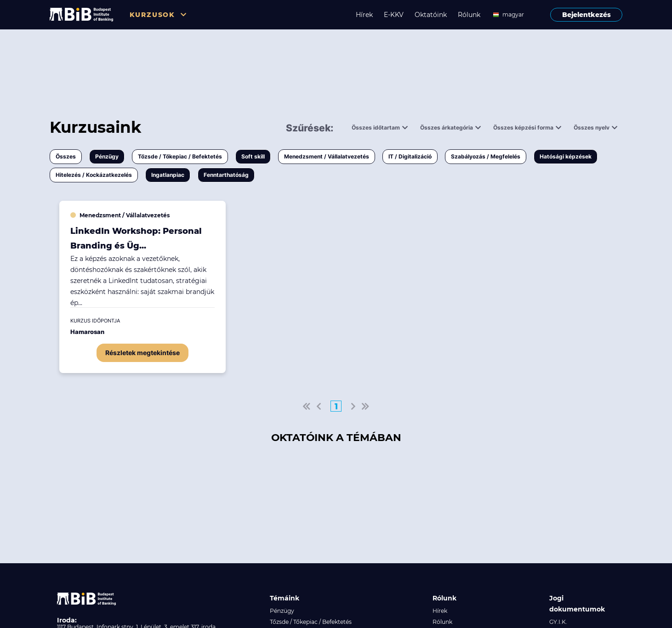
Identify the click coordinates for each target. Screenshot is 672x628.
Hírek (364, 15)
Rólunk (469, 15)
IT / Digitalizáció (410, 156)
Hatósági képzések (566, 156)
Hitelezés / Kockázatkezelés (94, 175)
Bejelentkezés (587, 15)
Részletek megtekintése (142, 353)
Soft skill (253, 156)
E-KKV (394, 15)
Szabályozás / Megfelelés (486, 156)
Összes (66, 156)
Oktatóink (431, 15)
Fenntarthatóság (226, 175)
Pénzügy (107, 156)
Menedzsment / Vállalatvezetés (327, 156)
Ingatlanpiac (168, 175)
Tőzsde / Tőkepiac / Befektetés (180, 156)
